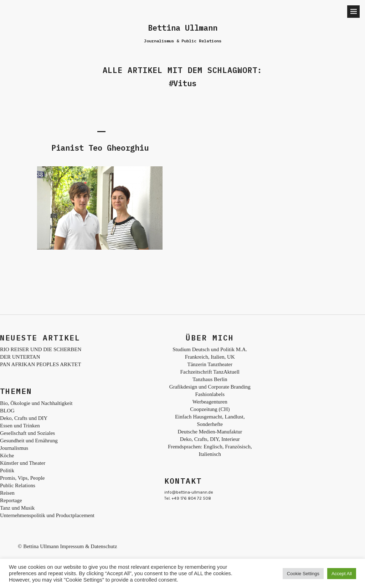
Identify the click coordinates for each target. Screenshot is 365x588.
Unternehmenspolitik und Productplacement (47, 515)
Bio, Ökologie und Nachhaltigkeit (36, 403)
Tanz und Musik (17, 508)
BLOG (7, 411)
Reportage (11, 500)
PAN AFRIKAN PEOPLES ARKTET (40, 364)
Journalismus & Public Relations (183, 41)
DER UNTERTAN (20, 357)
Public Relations (18, 485)
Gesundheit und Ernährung (29, 441)
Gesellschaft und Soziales (27, 433)
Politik (7, 470)
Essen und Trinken (20, 426)
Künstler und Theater (23, 463)
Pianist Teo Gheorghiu (100, 148)
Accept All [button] (342, 574)
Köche (7, 456)
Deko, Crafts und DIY (24, 418)
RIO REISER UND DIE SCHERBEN (41, 349)
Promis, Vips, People (22, 478)
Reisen (7, 493)
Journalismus (14, 448)
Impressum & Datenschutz (88, 546)
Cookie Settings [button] (303, 574)
